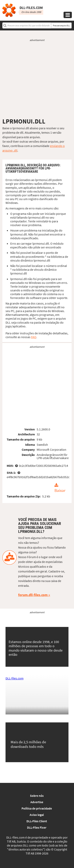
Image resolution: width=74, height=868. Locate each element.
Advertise (37, 802)
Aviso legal (37, 815)
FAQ (34, 337)
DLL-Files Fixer (37, 827)
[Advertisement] (37, 80)
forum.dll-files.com (33, 595)
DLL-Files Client (37, 821)
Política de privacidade (37, 808)
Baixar (60, 491)
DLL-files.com (15, 678)
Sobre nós (37, 796)
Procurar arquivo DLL (61, 26)
